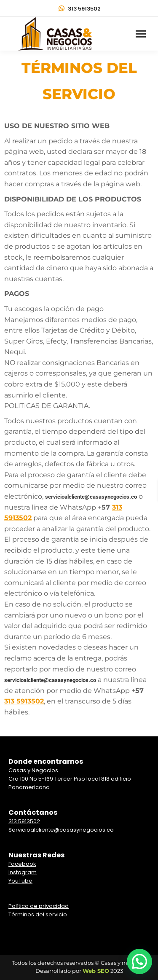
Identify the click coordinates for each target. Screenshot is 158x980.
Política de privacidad (39, 906)
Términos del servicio (38, 914)
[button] (139, 961)
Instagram (23, 872)
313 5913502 (79, 9)
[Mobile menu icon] (141, 34)
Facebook (22, 864)
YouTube (20, 881)
